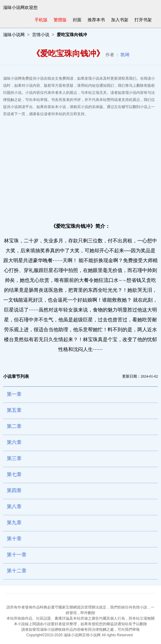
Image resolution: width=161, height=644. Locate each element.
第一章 (14, 394)
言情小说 (41, 35)
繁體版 (60, 20)
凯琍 (125, 55)
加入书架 (120, 20)
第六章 (14, 442)
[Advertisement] (80, 167)
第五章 (14, 410)
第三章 (14, 458)
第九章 (14, 523)
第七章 (14, 474)
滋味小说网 (14, 35)
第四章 (14, 490)
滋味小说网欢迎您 (20, 8)
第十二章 (17, 571)
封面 (77, 20)
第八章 (14, 506)
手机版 (41, 20)
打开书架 (143, 20)
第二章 (14, 426)
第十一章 (17, 555)
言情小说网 (91, 635)
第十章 (14, 539)
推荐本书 (96, 20)
